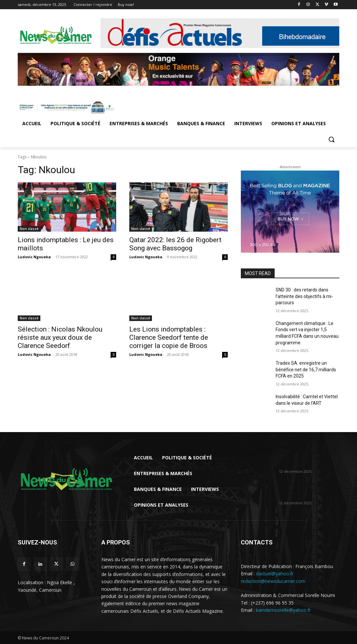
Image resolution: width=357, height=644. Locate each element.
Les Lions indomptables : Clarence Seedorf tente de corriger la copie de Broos (169, 337)
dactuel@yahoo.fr (275, 574)
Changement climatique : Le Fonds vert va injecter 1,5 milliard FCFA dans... (309, 490)
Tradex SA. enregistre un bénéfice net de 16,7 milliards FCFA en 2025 (306, 369)
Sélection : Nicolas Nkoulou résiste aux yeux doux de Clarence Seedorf (60, 337)
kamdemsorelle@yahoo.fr (283, 610)
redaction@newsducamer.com (273, 581)
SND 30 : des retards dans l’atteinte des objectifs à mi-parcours (304, 296)
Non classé (29, 229)
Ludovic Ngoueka (34, 257)
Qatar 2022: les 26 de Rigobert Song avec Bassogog (175, 244)
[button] (331, 139)
